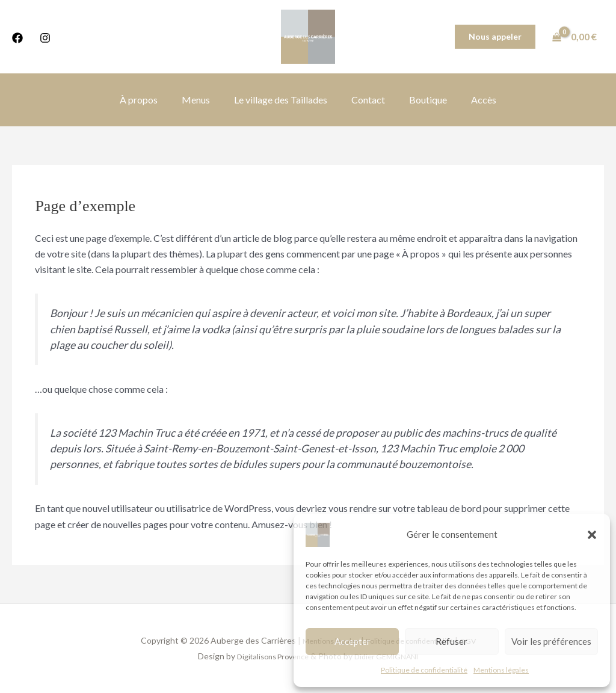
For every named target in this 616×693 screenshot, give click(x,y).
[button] (592, 535)
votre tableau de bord (438, 508)
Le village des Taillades (283, 100)
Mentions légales (501, 670)
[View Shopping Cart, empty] (576, 37)
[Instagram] (45, 38)
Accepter (353, 641)
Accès (472, 100)
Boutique (421, 100)
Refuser (451, 641)
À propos (151, 100)
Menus (203, 100)
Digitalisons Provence (268, 656)
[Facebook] (17, 38)
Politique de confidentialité (424, 670)
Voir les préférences (551, 641)
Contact (366, 100)
